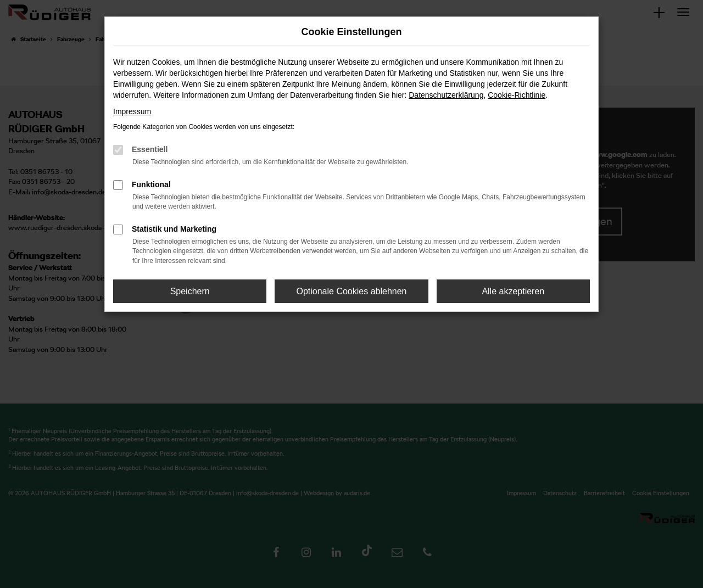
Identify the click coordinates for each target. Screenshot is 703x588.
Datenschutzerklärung (446, 95)
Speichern (190, 291)
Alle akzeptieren (513, 291)
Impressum (132, 111)
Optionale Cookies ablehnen (351, 291)
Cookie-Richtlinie (517, 95)
